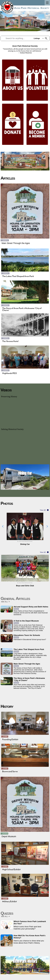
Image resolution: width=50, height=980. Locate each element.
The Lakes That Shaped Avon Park (18, 276)
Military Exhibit (9, 901)
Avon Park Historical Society (32, 8)
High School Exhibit (11, 869)
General (5, 240)
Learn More (25, 162)
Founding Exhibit (10, 739)
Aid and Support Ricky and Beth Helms (31, 607)
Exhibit (5, 737)
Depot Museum (9, 836)
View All (43, 510)
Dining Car (25, 473)
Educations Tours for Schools (27, 635)
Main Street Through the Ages (16, 243)
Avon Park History (25, 961)
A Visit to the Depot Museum (26, 621)
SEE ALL (5, 602)
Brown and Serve (10, 771)
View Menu (25, 478)
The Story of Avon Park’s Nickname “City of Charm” (22, 309)
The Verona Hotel (10, 341)
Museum (5, 834)
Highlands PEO (10, 373)
